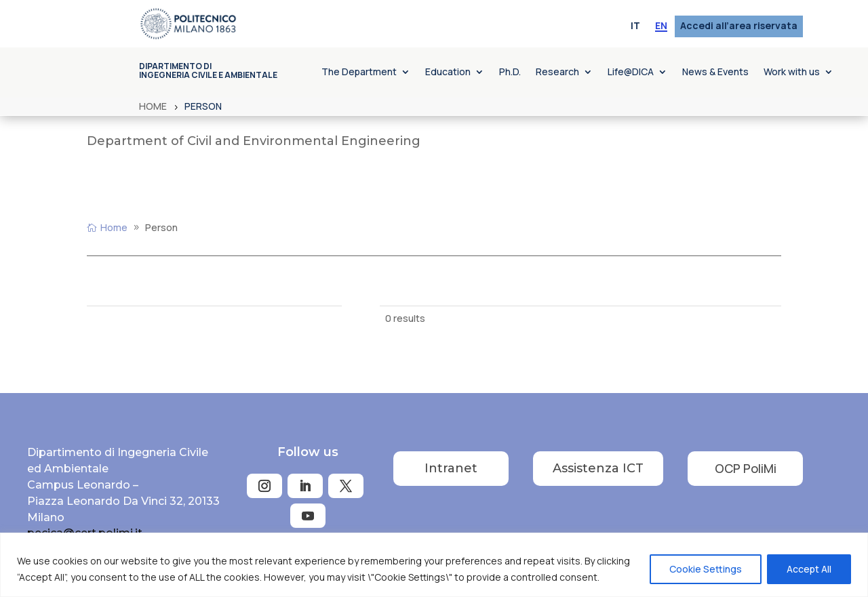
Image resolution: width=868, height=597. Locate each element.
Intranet (451, 468)
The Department (359, 73)
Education (448, 73)
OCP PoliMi (746, 468)
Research (557, 73)
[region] (434, 565)
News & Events (715, 73)
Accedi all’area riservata (739, 26)
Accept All (809, 569)
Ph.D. (510, 73)
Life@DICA (631, 73)
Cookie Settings (706, 569)
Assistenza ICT (598, 468)
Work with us (792, 73)
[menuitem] (635, 26)
